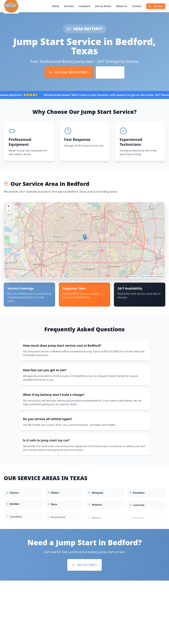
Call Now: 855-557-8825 (69, 72)
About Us (122, 6)
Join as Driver (103, 6)
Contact (137, 6)
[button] (85, 238)
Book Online (110, 72)
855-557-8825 (84, 565)
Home (55, 6)
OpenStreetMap (147, 278)
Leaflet (133, 278)
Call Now (156, 6)
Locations (85, 6)
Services (69, 6)
